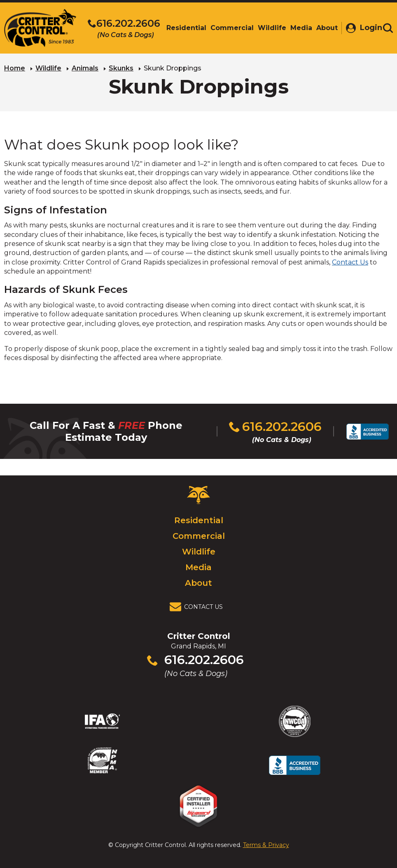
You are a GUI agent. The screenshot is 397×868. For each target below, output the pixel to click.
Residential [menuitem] (183, 28)
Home (15, 68)
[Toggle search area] (388, 28)
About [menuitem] (324, 28)
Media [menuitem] (298, 28)
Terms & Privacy (266, 845)
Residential (199, 520)
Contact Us (350, 262)
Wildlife (48, 68)
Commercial (199, 536)
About (198, 583)
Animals (85, 68)
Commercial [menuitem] (229, 28)
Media (198, 567)
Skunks (121, 68)
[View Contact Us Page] (198, 607)
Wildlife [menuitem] (269, 28)
